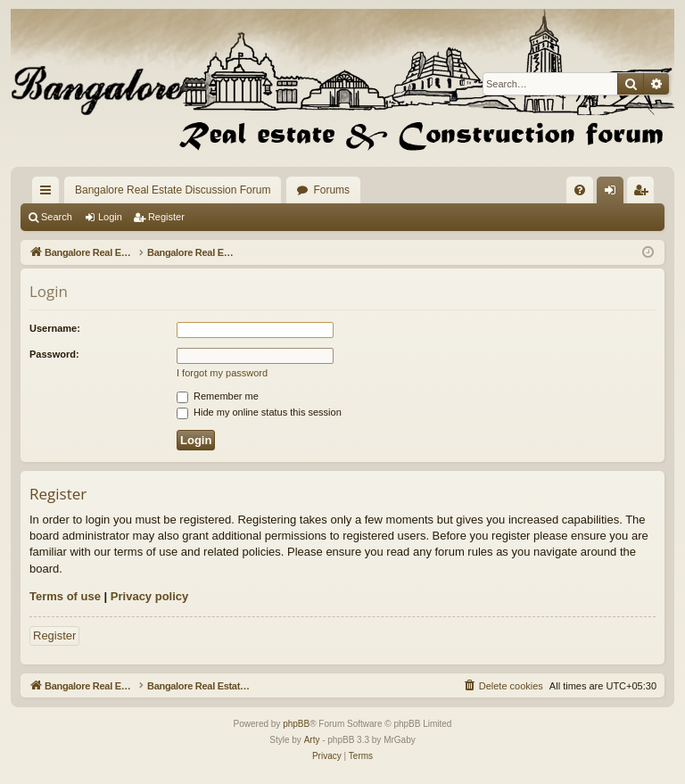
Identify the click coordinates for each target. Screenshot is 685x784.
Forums (331, 190)
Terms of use (65, 596)
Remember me (218, 396)
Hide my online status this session (259, 412)
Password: (54, 354)
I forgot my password (222, 373)
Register (166, 217)
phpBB (296, 724)
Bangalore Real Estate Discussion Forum (173, 190)
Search (57, 217)
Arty (312, 740)
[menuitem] (580, 190)
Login (110, 217)
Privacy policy (149, 596)
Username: (55, 328)
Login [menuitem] (614, 194)
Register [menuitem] (644, 194)
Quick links (49, 194)
